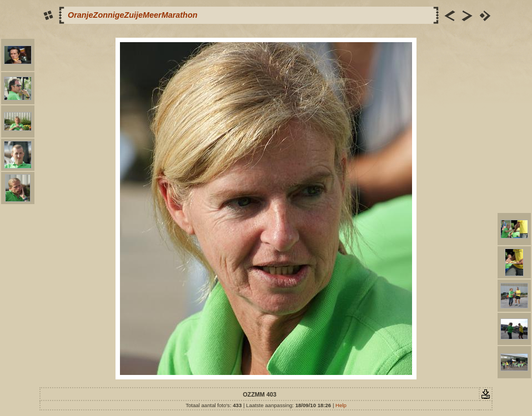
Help (341, 405)
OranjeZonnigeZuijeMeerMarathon (132, 15)
